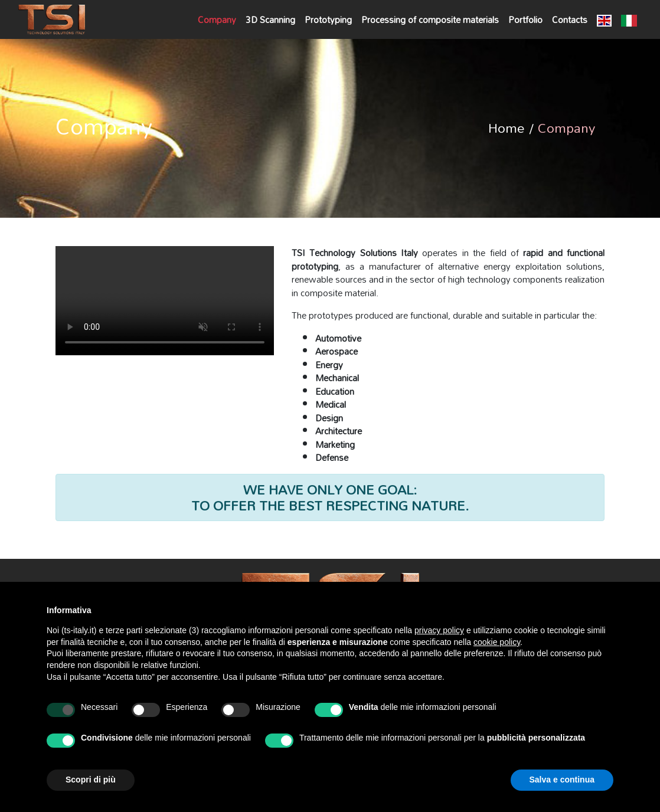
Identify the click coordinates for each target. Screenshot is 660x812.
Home (507, 128)
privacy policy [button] (439, 630)
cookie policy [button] (497, 642)
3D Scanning (270, 19)
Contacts (570, 19)
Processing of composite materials (430, 19)
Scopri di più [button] (91, 780)
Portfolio (525, 19)
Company (217, 19)
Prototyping (328, 19)
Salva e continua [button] (562, 780)
